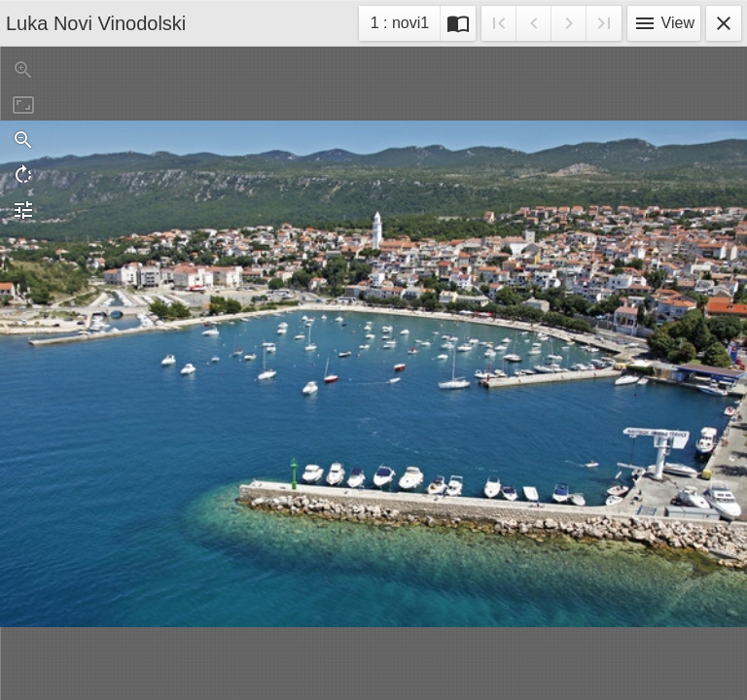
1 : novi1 (399, 26)
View (664, 23)
